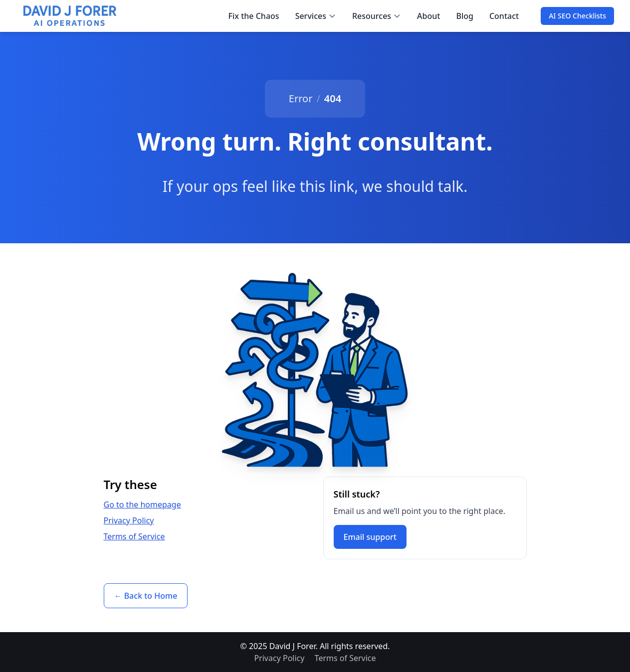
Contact (504, 16)
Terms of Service (134, 536)
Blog (464, 16)
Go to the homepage (142, 504)
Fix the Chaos (254, 16)
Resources (377, 16)
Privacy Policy (129, 520)
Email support (370, 537)
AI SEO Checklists (577, 16)
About (428, 16)
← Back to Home (146, 596)
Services (316, 16)
